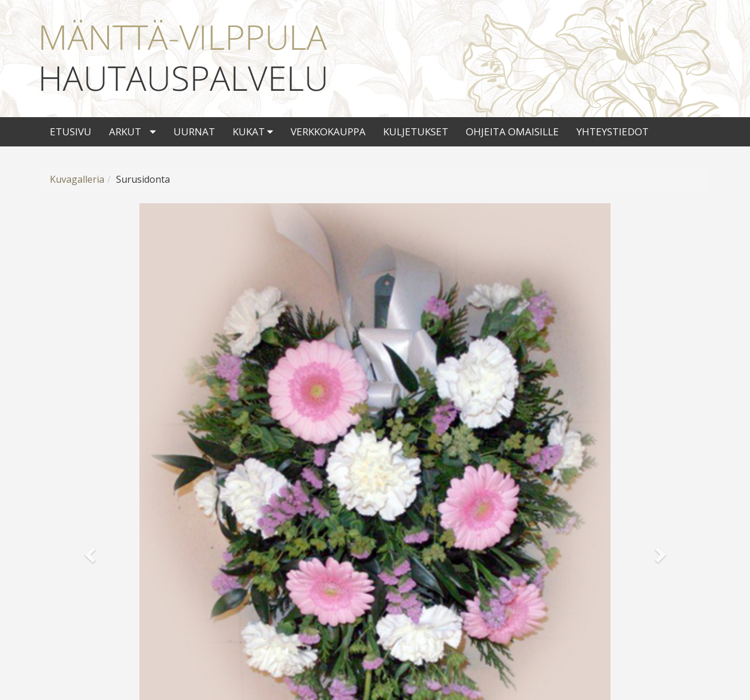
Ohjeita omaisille (512, 132)
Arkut (125, 132)
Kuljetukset (416, 132)
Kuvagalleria (77, 179)
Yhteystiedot (613, 132)
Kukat (253, 132)
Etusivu (71, 132)
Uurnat (194, 132)
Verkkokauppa (328, 132)
